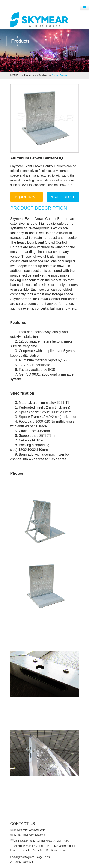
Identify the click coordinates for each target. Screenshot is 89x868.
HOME (15, 75)
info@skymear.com (34, 835)
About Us (38, 850)
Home (14, 850)
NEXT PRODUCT (63, 197)
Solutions (52, 850)
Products (29, 75)
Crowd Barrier (60, 75)
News (63, 850)
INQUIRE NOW (25, 197)
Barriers (43, 75)
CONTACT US (23, 824)
